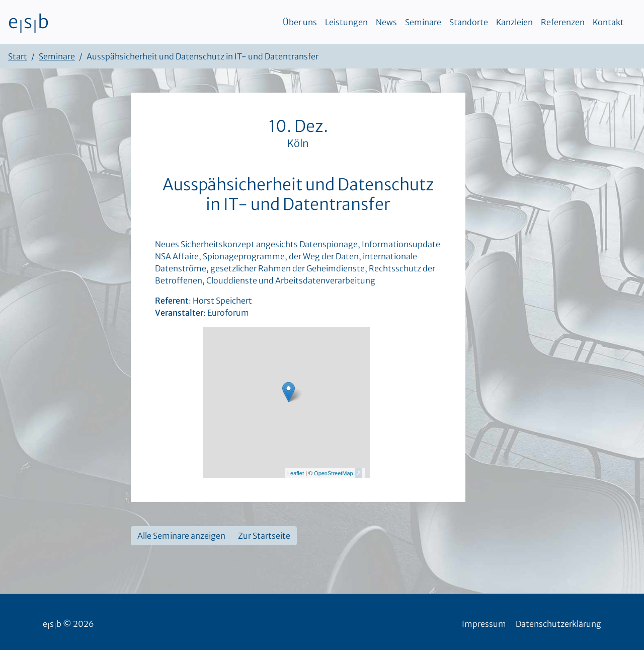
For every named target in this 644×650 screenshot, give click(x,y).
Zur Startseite (264, 536)
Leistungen (346, 22)
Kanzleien (514, 22)
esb (28, 22)
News (386, 22)
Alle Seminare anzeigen (181, 536)
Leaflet (296, 473)
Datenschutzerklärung (558, 624)
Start (18, 56)
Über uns (300, 22)
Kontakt (608, 22)
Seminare (423, 22)
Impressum (484, 624)
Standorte (469, 22)
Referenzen (563, 22)
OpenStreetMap (334, 473)
